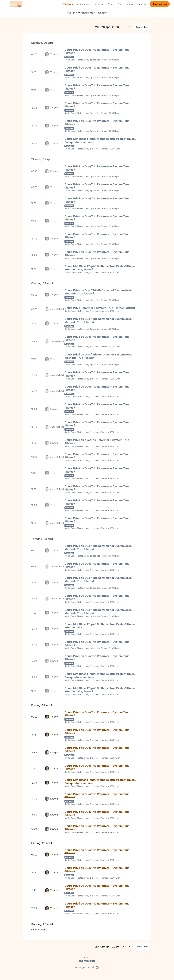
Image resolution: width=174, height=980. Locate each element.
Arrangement (84, 4)
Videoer (99, 4)
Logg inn (142, 4)
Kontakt (130, 4)
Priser (110, 4)
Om (120, 4)
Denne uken (142, 27)
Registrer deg (160, 4)
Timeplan (68, 4)
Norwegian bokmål (87, 967)
